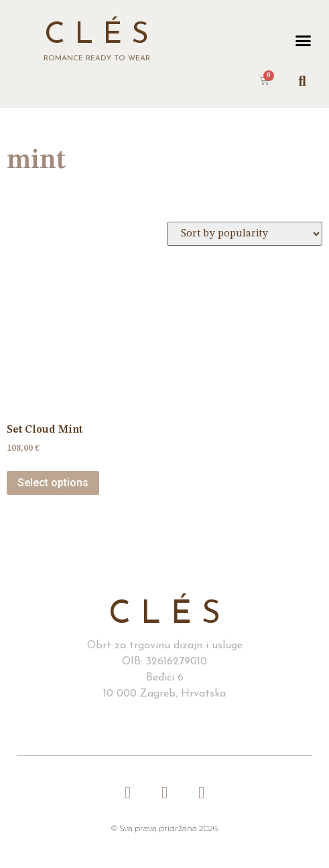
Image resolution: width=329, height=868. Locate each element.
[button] (303, 40)
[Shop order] (245, 234)
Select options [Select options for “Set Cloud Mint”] (53, 483)
